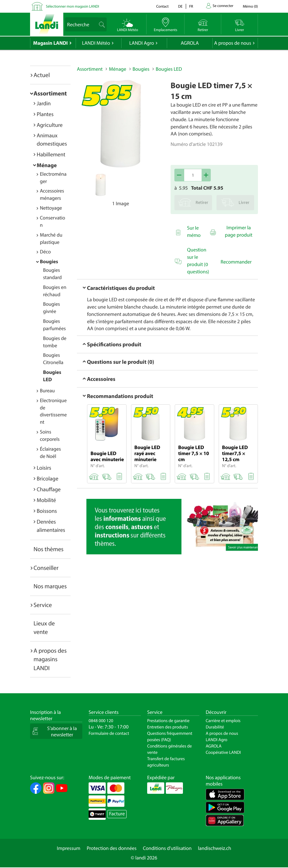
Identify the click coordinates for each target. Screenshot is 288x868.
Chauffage (49, 489)
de (180, 7)
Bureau (47, 391)
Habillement (51, 154)
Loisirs (44, 468)
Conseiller (46, 568)
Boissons (47, 511)
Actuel (42, 75)
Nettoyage (51, 208)
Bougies (49, 262)
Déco (45, 252)
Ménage (47, 165)
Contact (162, 7)
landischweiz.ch (215, 848)
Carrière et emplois (223, 721)
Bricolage (47, 478)
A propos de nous (232, 43)
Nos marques (50, 586)
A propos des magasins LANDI (50, 659)
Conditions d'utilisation (167, 848)
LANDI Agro (141, 43)
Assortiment (50, 93)
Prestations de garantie (168, 721)
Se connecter (223, 6)
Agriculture (50, 125)
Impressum (69, 848)
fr (191, 7)
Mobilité (46, 500)
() (250, 7)
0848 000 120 (101, 721)
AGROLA (190, 43)
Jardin (44, 103)
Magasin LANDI (50, 43)
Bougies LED (169, 69)
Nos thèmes (49, 549)
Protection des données (112, 848)
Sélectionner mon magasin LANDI (72, 7)
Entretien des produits (168, 727)
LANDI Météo (96, 43)
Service (43, 605)
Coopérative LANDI (223, 752)
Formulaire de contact (109, 733)
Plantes (45, 114)
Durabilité (215, 727)
